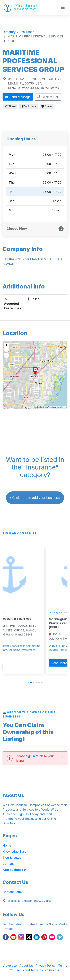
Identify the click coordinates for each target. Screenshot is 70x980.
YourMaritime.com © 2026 (41, 970)
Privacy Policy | (47, 966)
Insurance (20, 612)
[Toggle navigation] (63, 8)
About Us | (27, 966)
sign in (30, 756)
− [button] (7, 349)
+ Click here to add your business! (35, 498)
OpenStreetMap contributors (55, 407)
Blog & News (12, 858)
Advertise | (11, 966)
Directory (8, 612)
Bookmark (28, 106)
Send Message (18, 97)
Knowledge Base (14, 852)
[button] (28, 682)
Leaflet (37, 407)
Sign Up (23, 814)
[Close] (62, 757)
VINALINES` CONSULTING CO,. (29, 619)
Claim (46, 106)
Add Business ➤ (14, 870)
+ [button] (7, 345)
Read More (14, 667)
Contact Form (12, 892)
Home (7, 845)
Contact (8, 864)
